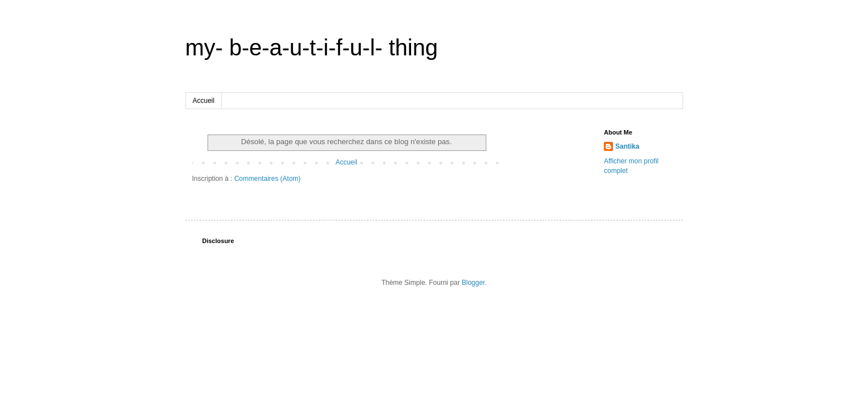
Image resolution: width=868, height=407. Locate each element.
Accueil (204, 101)
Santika (627, 146)
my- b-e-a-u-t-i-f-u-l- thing (312, 47)
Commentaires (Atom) (267, 179)
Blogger (474, 283)
